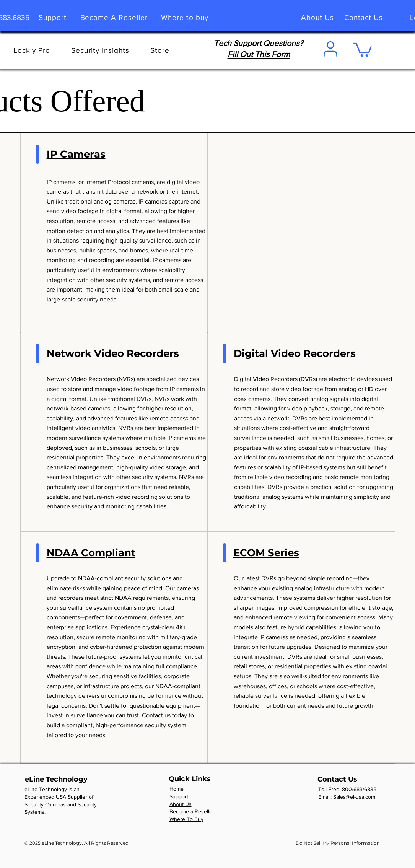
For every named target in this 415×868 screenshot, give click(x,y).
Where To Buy (186, 819)
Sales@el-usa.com (354, 797)
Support (179, 796)
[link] (363, 49)
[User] (330, 49)
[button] (160, 50)
